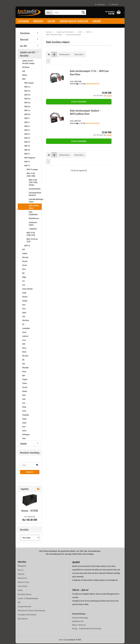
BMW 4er (27, 99)
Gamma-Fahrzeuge (80, 618)
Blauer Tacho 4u (79, 626)
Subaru (24, 419)
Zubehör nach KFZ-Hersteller (74, 21)
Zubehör (97, 21)
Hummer (25, 297)
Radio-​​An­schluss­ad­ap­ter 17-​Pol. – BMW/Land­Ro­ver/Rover (90, 73)
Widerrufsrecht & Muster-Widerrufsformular (32, 611)
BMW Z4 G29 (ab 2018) (32, 241)
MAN (24, 344)
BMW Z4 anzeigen (32, 170)
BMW (24, 79)
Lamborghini (26, 329)
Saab (24, 400)
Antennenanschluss (35, 189)
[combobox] (65, 55)
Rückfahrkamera (34, 219)
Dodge (24, 278)
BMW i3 (27, 119)
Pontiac (25, 384)
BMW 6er (27, 107)
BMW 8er (27, 115)
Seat (24, 403)
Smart (24, 411)
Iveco (24, 309)
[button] (49, 55)
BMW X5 (27, 146)
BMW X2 (27, 135)
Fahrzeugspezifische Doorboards (35, 194)
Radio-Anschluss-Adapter (34, 207)
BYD (24, 250)
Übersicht (38, 21)
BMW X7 (27, 154)
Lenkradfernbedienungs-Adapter (35, 201)
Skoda (24, 407)
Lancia (24, 333)
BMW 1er (27, 87)
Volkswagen (26, 435)
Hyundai (25, 301)
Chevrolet (25, 258)
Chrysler (25, 262)
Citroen (25, 266)
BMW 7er (27, 111)
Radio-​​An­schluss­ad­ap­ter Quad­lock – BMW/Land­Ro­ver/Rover (85, 113)
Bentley (25, 75)
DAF (23, 273)
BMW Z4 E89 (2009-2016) (31, 234)
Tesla (24, 427)
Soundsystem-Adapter (33, 224)
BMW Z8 (27, 246)
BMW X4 (27, 142)
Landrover (25, 337)
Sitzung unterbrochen (24, 607)
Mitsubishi (25, 368)
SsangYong (26, 415)
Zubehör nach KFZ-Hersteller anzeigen (28, 62)
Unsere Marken (22, 587)
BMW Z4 (27, 166)
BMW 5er (27, 103)
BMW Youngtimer (30, 158)
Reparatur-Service (24, 583)
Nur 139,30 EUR (30, 519)
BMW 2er (27, 91)
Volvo (24, 439)
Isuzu (24, 305)
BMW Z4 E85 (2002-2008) (31, 175)
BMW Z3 (27, 162)
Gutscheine (23, 21)
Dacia (24, 270)
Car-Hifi (51, 21)
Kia (23, 325)
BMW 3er (27, 95)
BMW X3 (27, 138)
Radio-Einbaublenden (33, 214)
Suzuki (24, 423)
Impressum (21, 574)
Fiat (23, 281)
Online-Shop (63, 640)
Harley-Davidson (27, 289)
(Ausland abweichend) (93, 84)
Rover (24, 396)
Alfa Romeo (26, 68)
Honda (24, 293)
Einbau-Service (22, 579)
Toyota (24, 431)
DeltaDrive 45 (78, 622)
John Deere (26, 321)
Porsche (25, 388)
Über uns (20, 570)
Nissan (24, 372)
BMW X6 (27, 150)
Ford (24, 285)
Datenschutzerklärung (24, 595)
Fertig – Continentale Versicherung (87, 629)
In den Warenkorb (79, 102)
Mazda (24, 352)
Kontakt (20, 591)
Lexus (24, 340)
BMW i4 (27, 123)
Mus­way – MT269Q (30, 511)
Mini (24, 364)
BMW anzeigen (29, 83)
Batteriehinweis (23, 619)
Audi (24, 72)
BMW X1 (27, 131)
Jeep (24, 317)
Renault (25, 392)
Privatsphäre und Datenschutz (27, 615)
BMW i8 (27, 127)
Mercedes (25, 356)
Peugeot (25, 380)
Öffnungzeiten (22, 566)
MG (23, 360)
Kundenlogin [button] (100, 4)
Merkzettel (114, 4)
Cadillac (25, 254)
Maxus (24, 348)
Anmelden (30, 473)
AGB (19, 603)
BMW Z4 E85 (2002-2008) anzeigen (33, 183)
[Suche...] (49, 12)
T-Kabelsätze (33, 229)
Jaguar (24, 313)
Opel (24, 376)
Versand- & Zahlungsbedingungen (28, 599)
